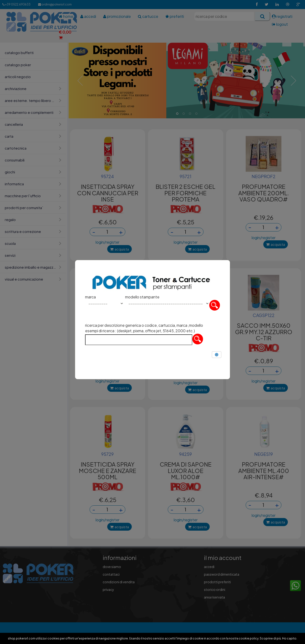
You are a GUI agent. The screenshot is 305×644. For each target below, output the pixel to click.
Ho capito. (290, 638)
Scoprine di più (270, 638)
